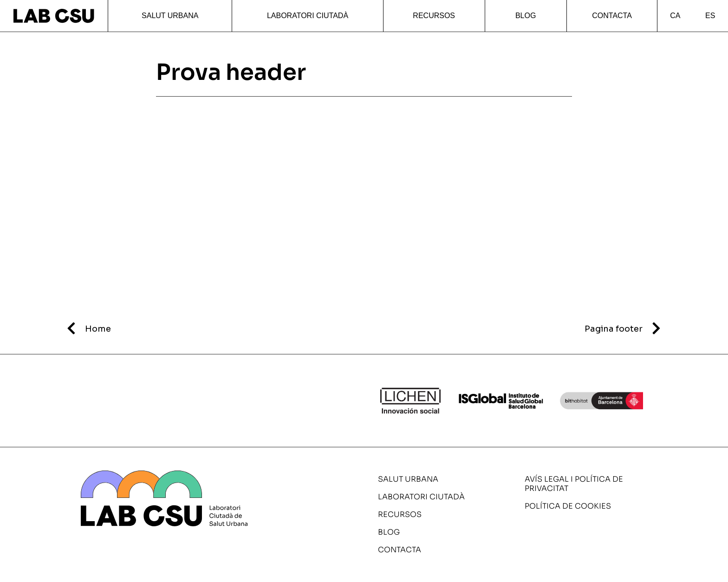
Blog (526, 16)
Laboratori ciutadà (308, 16)
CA (675, 16)
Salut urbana (170, 16)
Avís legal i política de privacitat (574, 484)
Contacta (612, 16)
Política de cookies (568, 506)
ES (710, 16)
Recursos (434, 16)
